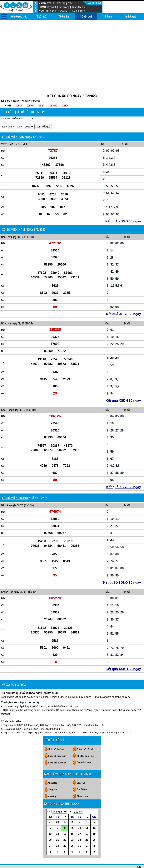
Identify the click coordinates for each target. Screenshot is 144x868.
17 (79, 821)
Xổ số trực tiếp (19, 17)
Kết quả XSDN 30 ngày (123, 388)
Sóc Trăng (7, 397)
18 (87, 821)
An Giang (64, 7)
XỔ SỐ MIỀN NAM (13, 217)
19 (94, 821)
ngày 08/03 (17, 225)
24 (79, 827)
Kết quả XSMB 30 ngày (123, 209)
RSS (140, 854)
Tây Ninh (52, 7)
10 (79, 815)
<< (49, 799)
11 (87, 815)
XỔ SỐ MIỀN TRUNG (15, 485)
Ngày (16, 88)
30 (72, 833)
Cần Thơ (6, 225)
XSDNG (53, 93)
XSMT (42, 11)
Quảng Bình (79, 11)
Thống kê (64, 17)
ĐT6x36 (61, 3)
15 (65, 821)
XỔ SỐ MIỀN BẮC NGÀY (17, 124)
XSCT (19, 93)
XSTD (4, 132)
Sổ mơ (109, 17)
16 (72, 821)
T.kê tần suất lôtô (85, 743)
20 (50, 827)
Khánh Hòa (7, 579)
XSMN (42, 7)
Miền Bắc (53, 770)
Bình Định (52, 11)
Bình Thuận (79, 7)
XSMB (42, 3)
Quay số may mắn (57, 743)
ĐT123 (50, 3)
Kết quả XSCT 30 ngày (123, 301)
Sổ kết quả (86, 17)
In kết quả (131, 17)
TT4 (70, 3)
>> (70, 799)
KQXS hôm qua (95, 3)
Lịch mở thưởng (56, 737)
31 (79, 833)
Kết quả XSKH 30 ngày (123, 656)
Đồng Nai (6, 311)
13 (50, 821)
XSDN (30, 93)
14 (57, 821)
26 (94, 827)
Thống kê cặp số (85, 737)
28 (57, 809)
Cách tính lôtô (84, 750)
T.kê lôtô (41, 17)
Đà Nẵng (6, 493)
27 (50, 809)
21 (57, 827)
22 (65, 827)
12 (94, 815)
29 (65, 833)
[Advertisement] (72, 49)
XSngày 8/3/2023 (31, 88)
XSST (42, 93)
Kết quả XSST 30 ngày (124, 475)
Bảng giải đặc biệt (57, 750)
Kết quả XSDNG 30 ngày (122, 570)
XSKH (65, 93)
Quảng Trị (65, 11)
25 (87, 827)
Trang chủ (5, 88)
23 (72, 827)
